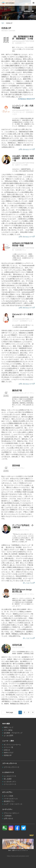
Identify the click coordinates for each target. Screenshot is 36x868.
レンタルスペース (10, 776)
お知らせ (7, 750)
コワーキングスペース (12, 767)
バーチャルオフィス (11, 799)
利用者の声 (8, 755)
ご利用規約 (8, 816)
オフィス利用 (8, 796)
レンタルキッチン (10, 782)
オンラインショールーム (12, 745)
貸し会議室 (8, 779)
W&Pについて (9, 727)
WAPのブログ (9, 753)
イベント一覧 (8, 747)
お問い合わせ (8, 818)
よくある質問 (8, 735)
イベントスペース (10, 784)
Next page (10, 712)
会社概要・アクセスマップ (13, 733)
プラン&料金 (8, 730)
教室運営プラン (9, 801)
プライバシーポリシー (12, 813)
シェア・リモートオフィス (13, 804)
